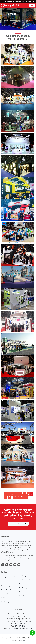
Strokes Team (22, 640)
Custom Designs (6, 586)
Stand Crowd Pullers (25, 580)
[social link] (3, 565)
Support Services (24, 584)
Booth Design (24, 588)
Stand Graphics (24, 576)
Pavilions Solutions (7, 594)
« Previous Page (11, 494)
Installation (5, 582)
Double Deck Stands (7, 590)
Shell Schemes (6, 598)
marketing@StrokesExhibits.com (20, 629)
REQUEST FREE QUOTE (18, 524)
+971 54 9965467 (20, 624)
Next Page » (23, 497)
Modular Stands (24, 592)
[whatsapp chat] (32, 633)
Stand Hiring (5, 602)
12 (15, 497)
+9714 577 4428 (20, 626)
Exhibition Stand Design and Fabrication (8, 577)
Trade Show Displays (26, 596)
